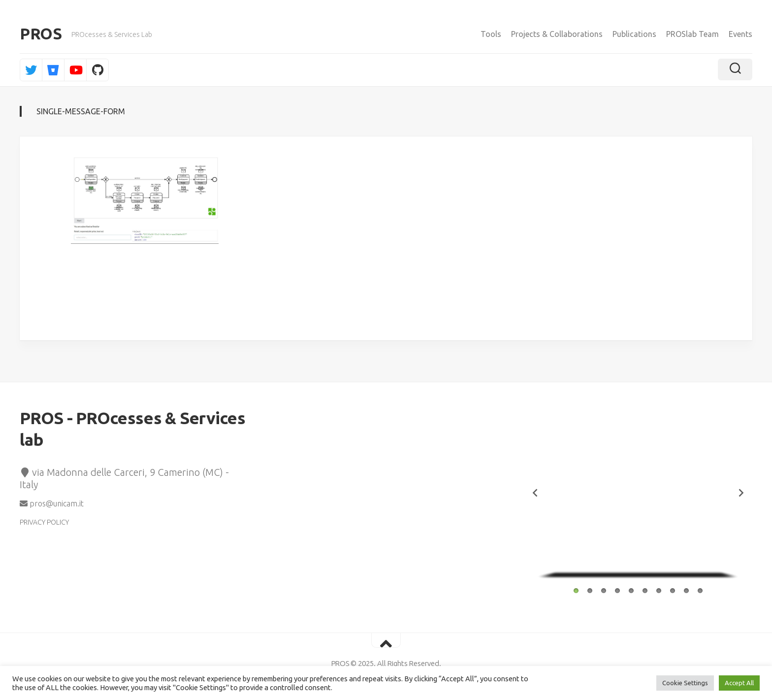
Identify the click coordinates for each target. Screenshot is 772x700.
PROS (41, 34)
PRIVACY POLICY (44, 523)
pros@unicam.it (52, 504)
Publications (634, 34)
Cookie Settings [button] (685, 683)
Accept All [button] (739, 683)
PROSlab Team (692, 34)
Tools (491, 34)
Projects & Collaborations (557, 34)
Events (740, 34)
